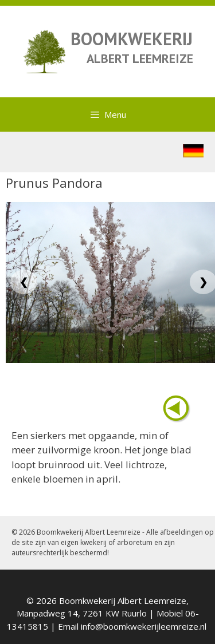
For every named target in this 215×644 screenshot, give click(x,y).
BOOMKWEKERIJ (132, 39)
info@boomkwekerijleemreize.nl (144, 626)
